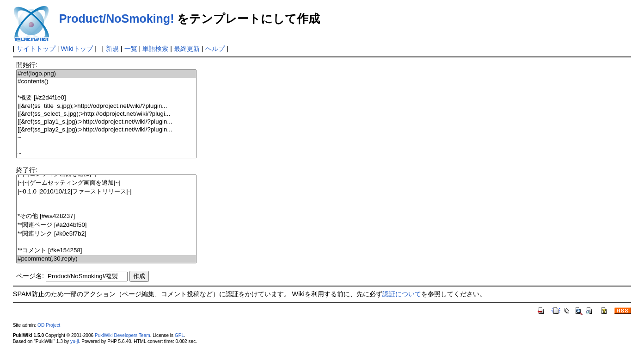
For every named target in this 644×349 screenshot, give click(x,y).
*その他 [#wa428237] (106, 216)
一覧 (131, 49)
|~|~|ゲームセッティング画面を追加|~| (106, 183)
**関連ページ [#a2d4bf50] (106, 225)
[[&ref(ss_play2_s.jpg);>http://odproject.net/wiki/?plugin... (106, 130)
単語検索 (155, 49)
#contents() (106, 82)
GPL (179, 335)
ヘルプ (215, 49)
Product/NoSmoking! (117, 19)
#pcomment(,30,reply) (106, 259)
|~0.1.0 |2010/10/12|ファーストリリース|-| (106, 192)
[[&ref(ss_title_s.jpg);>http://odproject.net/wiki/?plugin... (106, 106)
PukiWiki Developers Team (123, 335)
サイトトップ (36, 49)
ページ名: (30, 276)
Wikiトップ (77, 49)
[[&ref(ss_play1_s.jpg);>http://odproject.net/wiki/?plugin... (106, 122)
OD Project (49, 325)
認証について (402, 294)
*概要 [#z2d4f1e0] (106, 98)
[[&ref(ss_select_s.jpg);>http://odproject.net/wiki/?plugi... (106, 114)
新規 (112, 49)
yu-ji (74, 341)
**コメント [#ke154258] (106, 251)
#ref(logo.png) (106, 74)
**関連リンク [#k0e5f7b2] (106, 234)
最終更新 (187, 49)
